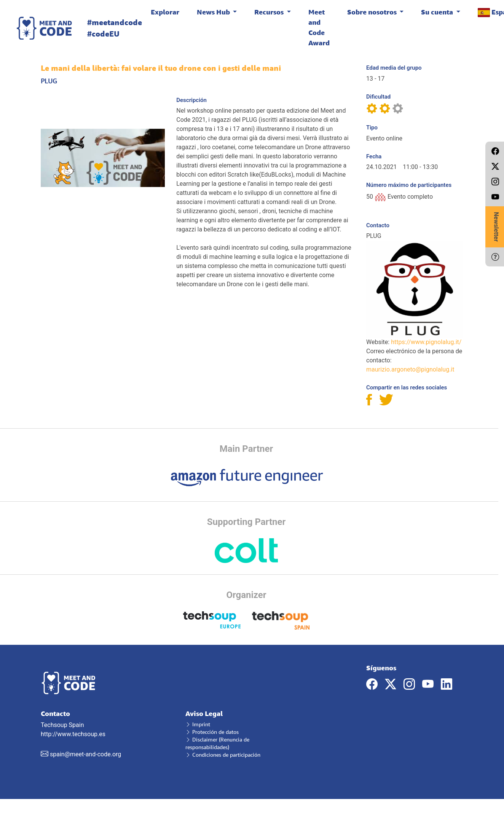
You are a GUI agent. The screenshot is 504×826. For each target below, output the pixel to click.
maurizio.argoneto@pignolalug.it (410, 369)
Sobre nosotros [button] (373, 12)
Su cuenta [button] (438, 12)
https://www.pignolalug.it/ (426, 342)
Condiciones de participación (223, 755)
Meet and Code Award (319, 27)
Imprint (198, 724)
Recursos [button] (270, 12)
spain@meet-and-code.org (85, 754)
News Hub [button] (214, 12)
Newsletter (496, 227)
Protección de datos (212, 732)
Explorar (165, 12)
